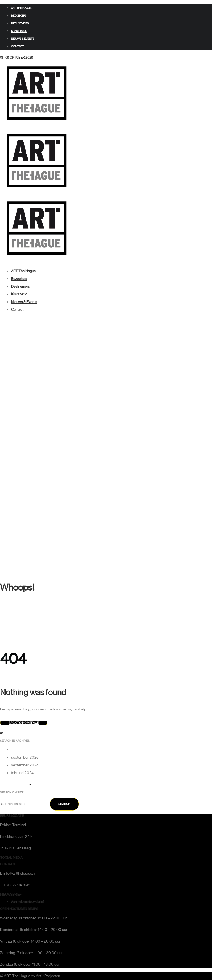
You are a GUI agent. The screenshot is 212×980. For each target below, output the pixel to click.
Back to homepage (24, 723)
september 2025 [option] (25, 757)
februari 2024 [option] (22, 773)
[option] (112, 750)
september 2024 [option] (25, 765)
